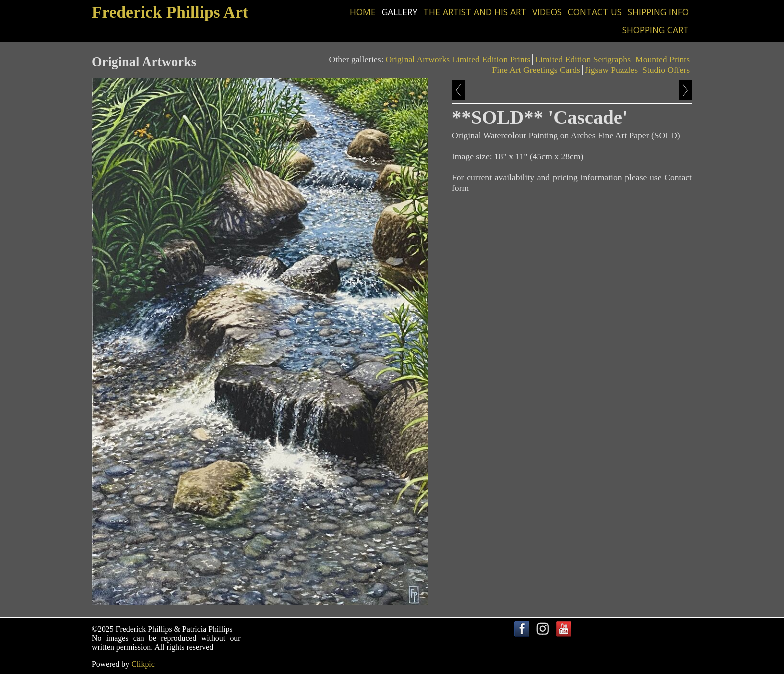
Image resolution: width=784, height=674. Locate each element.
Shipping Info (658, 12)
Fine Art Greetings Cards (536, 70)
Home (363, 12)
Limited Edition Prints (491, 59)
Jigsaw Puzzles (611, 70)
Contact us (595, 12)
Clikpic (143, 664)
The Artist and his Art (475, 12)
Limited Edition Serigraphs (583, 59)
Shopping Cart (656, 30)
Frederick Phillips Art (170, 12)
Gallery (400, 12)
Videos (547, 12)
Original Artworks (418, 59)
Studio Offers (666, 70)
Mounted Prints (663, 59)
